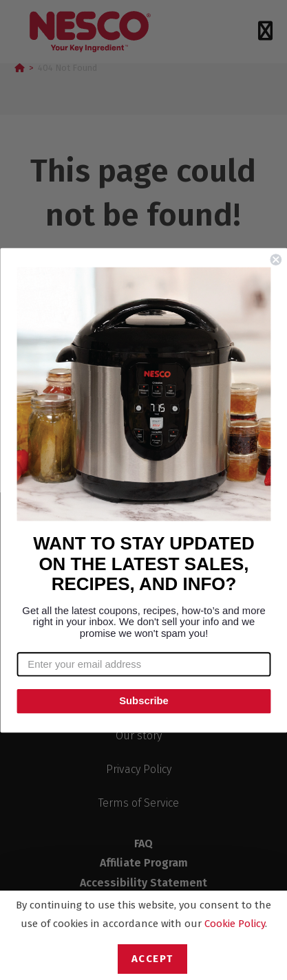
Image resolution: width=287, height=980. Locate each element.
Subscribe (144, 701)
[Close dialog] (276, 260)
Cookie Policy (235, 924)
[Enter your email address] (143, 664)
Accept (152, 959)
